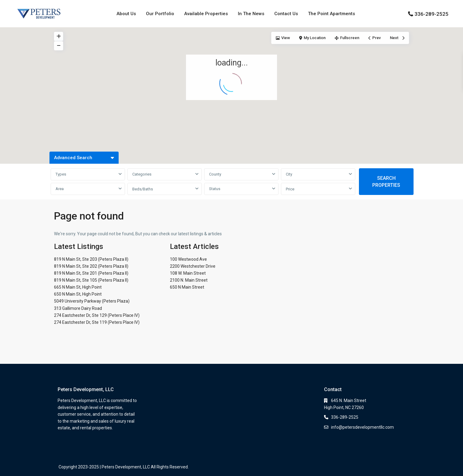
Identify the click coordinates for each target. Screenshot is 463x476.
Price (290, 189)
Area (60, 189)
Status (215, 189)
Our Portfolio (160, 14)
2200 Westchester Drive (193, 266)
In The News (251, 14)
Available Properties (206, 14)
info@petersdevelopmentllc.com (362, 427)
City (289, 174)
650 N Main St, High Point (78, 294)
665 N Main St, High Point (78, 287)
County (215, 174)
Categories (142, 174)
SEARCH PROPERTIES (386, 182)
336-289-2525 (431, 14)
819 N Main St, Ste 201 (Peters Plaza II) (91, 273)
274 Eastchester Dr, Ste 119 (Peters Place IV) (97, 322)
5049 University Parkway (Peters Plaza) (92, 301)
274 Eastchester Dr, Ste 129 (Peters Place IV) (97, 315)
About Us (126, 14)
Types (61, 174)
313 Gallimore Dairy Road (78, 308)
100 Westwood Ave (188, 259)
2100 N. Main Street (189, 280)
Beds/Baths (143, 189)
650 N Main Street (187, 287)
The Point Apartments (331, 14)
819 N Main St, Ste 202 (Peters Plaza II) (91, 266)
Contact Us (286, 14)
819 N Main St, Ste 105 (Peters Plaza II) (91, 280)
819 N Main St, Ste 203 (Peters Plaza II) (91, 259)
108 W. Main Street (188, 273)
